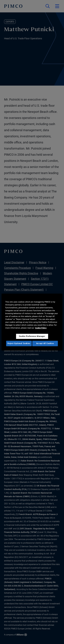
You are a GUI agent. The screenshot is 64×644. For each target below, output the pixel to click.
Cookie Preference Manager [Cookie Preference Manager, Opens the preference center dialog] (32, 336)
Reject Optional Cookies (19, 343)
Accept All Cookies (45, 343)
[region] (32, 322)
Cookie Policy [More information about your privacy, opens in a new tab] (41, 328)
